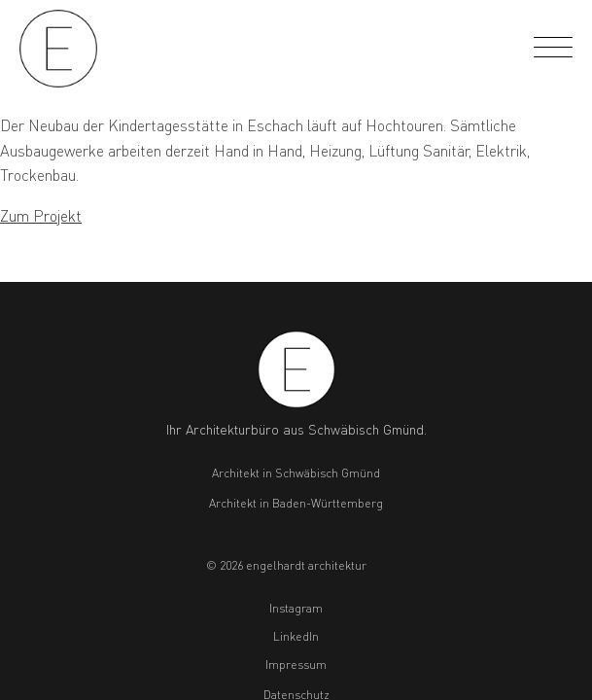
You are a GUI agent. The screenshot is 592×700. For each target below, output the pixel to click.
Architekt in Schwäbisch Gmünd (296, 473)
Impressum (296, 665)
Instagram (296, 608)
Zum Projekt (41, 215)
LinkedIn (296, 636)
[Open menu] (553, 49)
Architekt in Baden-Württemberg (296, 503)
